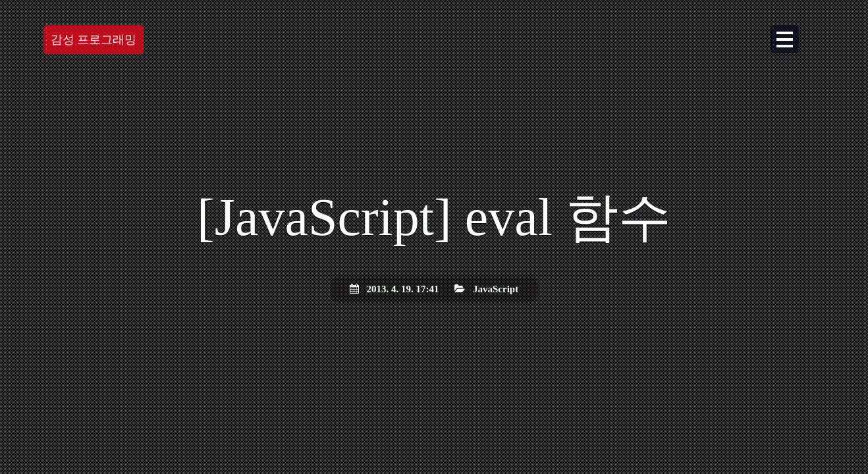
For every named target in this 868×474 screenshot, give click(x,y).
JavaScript (496, 289)
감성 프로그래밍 (94, 39)
